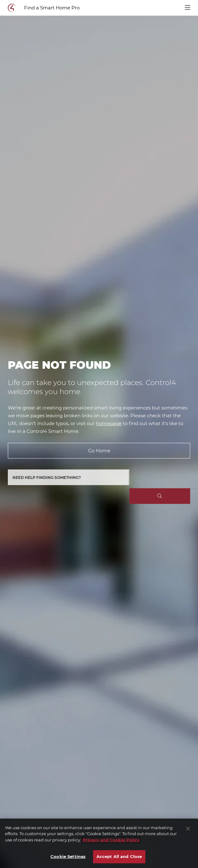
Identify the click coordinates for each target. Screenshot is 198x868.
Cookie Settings (68, 856)
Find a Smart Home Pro (52, 8)
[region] (99, 843)
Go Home (99, 451)
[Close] (188, 829)
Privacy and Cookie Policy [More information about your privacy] (111, 840)
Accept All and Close (119, 856)
